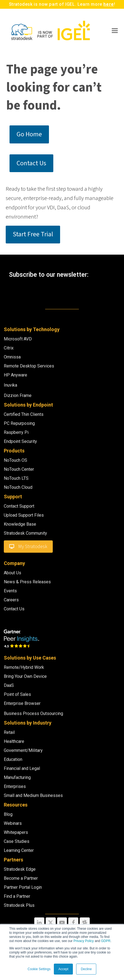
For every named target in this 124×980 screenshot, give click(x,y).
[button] (115, 30)
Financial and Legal (22, 768)
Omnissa (12, 357)
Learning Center (19, 850)
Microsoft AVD (18, 339)
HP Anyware (15, 375)
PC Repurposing (19, 423)
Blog (8, 814)
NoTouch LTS (16, 478)
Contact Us (14, 609)
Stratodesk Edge (20, 869)
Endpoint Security (20, 441)
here (108, 4)
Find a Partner (17, 896)
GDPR (106, 941)
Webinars (13, 823)
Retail (9, 732)
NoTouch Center (19, 469)
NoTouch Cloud (18, 487)
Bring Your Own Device (25, 676)
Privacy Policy (84, 941)
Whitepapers (16, 832)
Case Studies (17, 841)
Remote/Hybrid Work (24, 667)
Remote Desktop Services (29, 366)
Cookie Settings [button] (39, 969)
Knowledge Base (20, 524)
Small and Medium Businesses (33, 795)
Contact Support (19, 506)
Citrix (9, 348)
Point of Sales (17, 694)
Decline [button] (86, 969)
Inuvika (10, 385)
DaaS (9, 685)
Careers (11, 600)
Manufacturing (17, 777)
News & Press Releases (27, 582)
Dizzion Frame (18, 395)
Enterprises (15, 786)
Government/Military (23, 750)
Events (10, 591)
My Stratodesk (28, 547)
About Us (13, 573)
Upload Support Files (24, 515)
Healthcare (14, 741)
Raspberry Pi (16, 432)
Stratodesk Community (25, 533)
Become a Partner (21, 878)
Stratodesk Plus (19, 905)
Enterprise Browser (22, 703)
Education (13, 759)
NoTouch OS (15, 460)
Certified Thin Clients (24, 414)
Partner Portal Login (23, 887)
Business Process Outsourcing (33, 713)
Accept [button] (63, 969)
